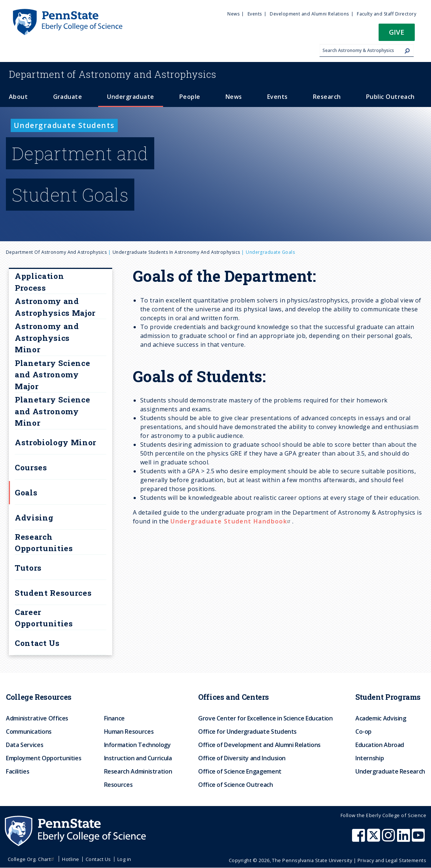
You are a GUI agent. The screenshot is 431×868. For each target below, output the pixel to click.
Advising (34, 518)
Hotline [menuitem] (70, 859)
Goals (26, 492)
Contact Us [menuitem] (98, 859)
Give (397, 32)
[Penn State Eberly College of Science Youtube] (419, 839)
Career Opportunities (44, 618)
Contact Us (37, 643)
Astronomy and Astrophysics (113, 74)
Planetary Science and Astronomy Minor (52, 411)
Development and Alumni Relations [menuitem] (309, 14)
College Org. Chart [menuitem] (32, 859)
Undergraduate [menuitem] (130, 97)
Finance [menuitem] (114, 718)
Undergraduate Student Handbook (231, 521)
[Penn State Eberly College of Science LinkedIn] (404, 839)
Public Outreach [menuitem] (390, 97)
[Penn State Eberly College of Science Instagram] (389, 839)
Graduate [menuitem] (68, 97)
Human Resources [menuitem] (129, 732)
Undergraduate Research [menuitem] (390, 771)
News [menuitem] (233, 14)
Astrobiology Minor (56, 442)
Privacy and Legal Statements (392, 860)
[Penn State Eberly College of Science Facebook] (359, 839)
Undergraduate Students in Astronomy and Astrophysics (176, 252)
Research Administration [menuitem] (138, 771)
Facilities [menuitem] (18, 771)
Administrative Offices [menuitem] (37, 718)
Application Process (39, 282)
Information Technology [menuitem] (137, 745)
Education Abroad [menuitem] (380, 745)
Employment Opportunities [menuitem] (44, 758)
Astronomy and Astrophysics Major (55, 307)
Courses (31, 467)
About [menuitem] (18, 97)
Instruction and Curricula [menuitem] (138, 758)
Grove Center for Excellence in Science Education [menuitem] (266, 718)
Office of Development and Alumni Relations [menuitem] (259, 745)
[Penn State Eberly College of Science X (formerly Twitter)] (375, 839)
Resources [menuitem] (118, 785)
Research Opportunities (44, 543)
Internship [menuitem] (370, 758)
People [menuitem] (190, 97)
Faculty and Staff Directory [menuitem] (387, 14)
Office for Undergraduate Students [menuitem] (247, 732)
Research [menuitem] (327, 97)
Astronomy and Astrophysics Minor (47, 338)
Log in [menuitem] (124, 859)
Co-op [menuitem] (363, 732)
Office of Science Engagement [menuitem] (240, 771)
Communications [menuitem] (29, 732)
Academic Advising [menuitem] (381, 718)
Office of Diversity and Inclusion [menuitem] (242, 758)
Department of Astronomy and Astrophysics (56, 252)
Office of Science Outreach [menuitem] (236, 785)
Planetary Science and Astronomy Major (52, 375)
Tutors (28, 568)
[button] (397, 34)
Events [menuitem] (255, 14)
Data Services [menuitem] (25, 745)
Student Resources (53, 593)
